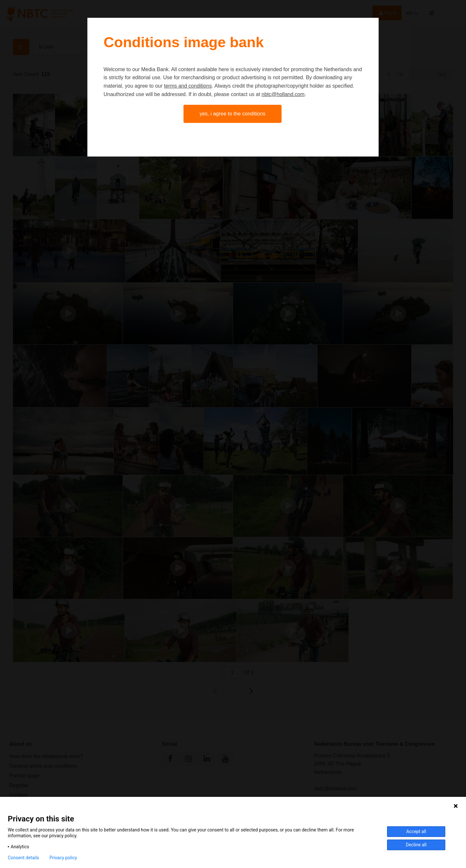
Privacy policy (63, 858)
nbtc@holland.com (283, 94)
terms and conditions (188, 86)
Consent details (23, 858)
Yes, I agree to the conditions (233, 114)
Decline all (416, 845)
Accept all (416, 831)
